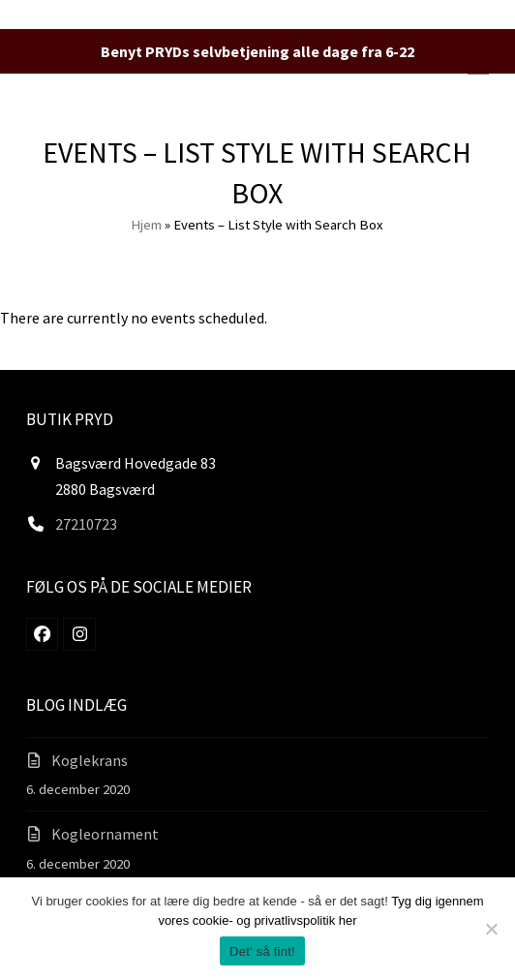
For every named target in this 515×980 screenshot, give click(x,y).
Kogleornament (105, 834)
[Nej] (491, 929)
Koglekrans (90, 760)
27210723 (86, 524)
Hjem (146, 224)
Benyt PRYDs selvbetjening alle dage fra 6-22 (257, 51)
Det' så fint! (262, 951)
